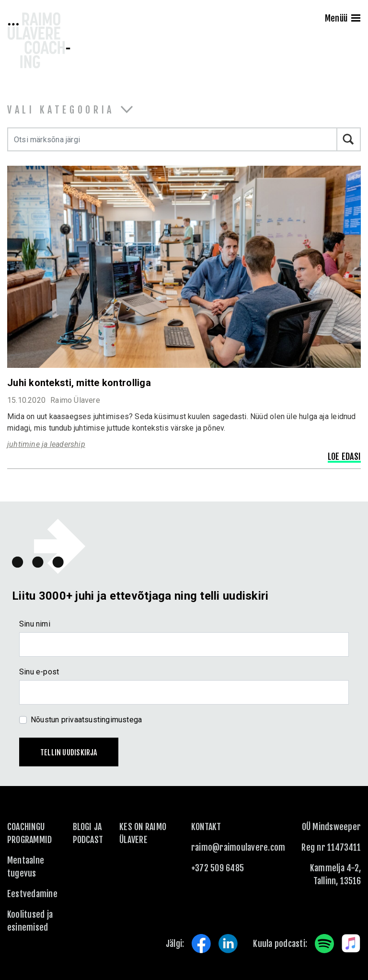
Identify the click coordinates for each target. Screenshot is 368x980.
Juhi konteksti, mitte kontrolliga (79, 383)
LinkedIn (228, 944)
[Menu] (356, 19)
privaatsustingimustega (102, 720)
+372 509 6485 (218, 868)
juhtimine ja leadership (46, 444)
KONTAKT (206, 827)
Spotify (324, 944)
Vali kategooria (61, 110)
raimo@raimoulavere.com (238, 847)
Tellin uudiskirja (69, 752)
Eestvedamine (32, 894)
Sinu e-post (39, 672)
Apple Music (351, 944)
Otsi (349, 139)
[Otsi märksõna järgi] (172, 139)
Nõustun (86, 720)
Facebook (201, 944)
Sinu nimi (35, 624)
